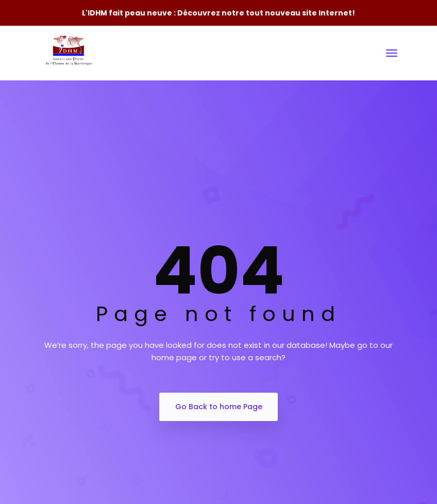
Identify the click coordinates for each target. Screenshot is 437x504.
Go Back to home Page (219, 407)
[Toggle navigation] (392, 53)
